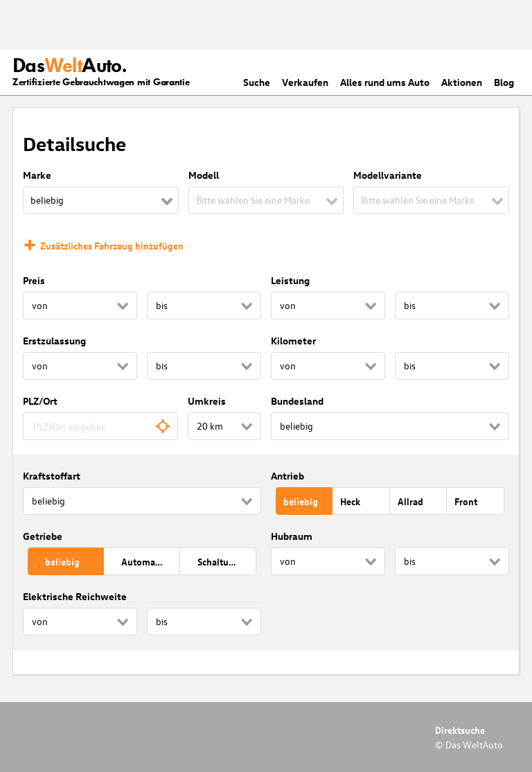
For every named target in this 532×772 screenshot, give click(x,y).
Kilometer (293, 341)
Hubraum (292, 536)
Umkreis (207, 401)
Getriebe (43, 536)
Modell (204, 175)
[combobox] (100, 426)
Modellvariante (388, 175)
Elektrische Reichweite (75, 596)
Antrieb (287, 476)
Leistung (290, 280)
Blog (504, 82)
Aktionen (462, 82)
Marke (37, 175)
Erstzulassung (54, 341)
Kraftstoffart (52, 476)
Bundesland (297, 401)
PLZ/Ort (40, 401)
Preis (34, 280)
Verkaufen (305, 82)
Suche (257, 82)
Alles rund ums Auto (385, 82)
